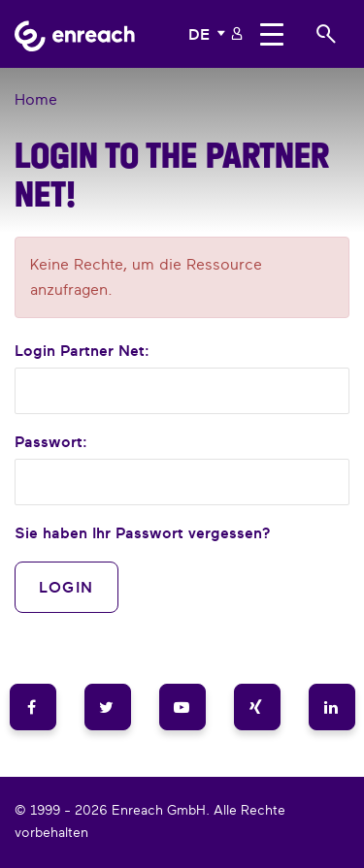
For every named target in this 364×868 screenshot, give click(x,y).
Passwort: (51, 441)
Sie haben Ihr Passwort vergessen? (143, 532)
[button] (209, 34)
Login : (82, 350)
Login (66, 587)
